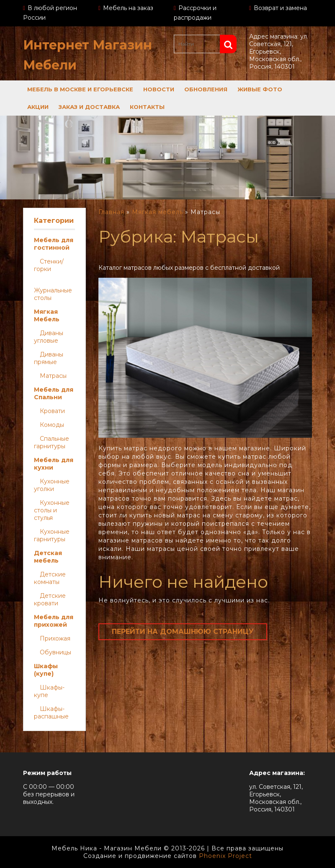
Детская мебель (48, 557)
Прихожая (55, 638)
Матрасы (53, 376)
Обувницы (55, 652)
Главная (111, 212)
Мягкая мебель (157, 212)
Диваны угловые (49, 337)
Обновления (206, 89)
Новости (159, 89)
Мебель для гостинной (54, 244)
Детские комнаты (50, 578)
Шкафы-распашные (51, 713)
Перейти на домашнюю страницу (183, 632)
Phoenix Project (225, 856)
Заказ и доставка (89, 107)
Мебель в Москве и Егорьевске (80, 89)
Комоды (52, 425)
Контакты (147, 107)
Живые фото (260, 89)
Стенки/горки (49, 265)
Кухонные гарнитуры (52, 535)
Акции (38, 107)
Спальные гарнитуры (52, 442)
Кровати (52, 411)
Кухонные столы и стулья (52, 510)
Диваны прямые (49, 358)
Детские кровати (50, 599)
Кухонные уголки (52, 485)
